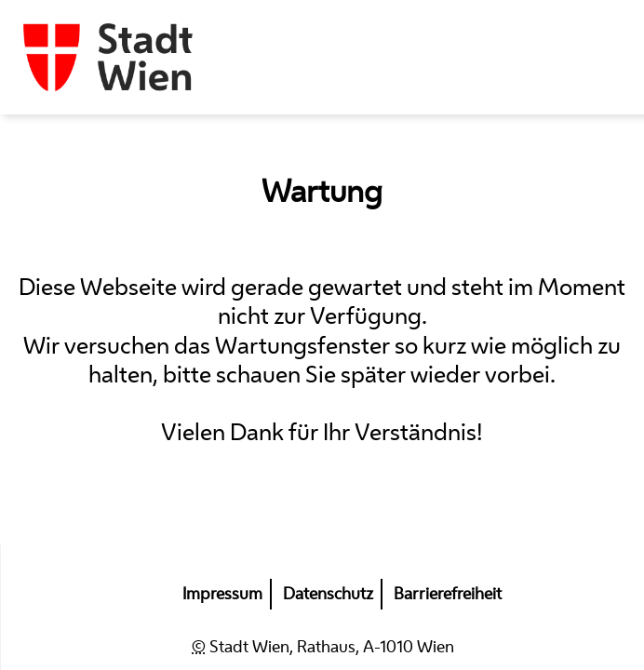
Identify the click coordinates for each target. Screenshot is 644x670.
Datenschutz (328, 594)
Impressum (222, 594)
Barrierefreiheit (448, 594)
